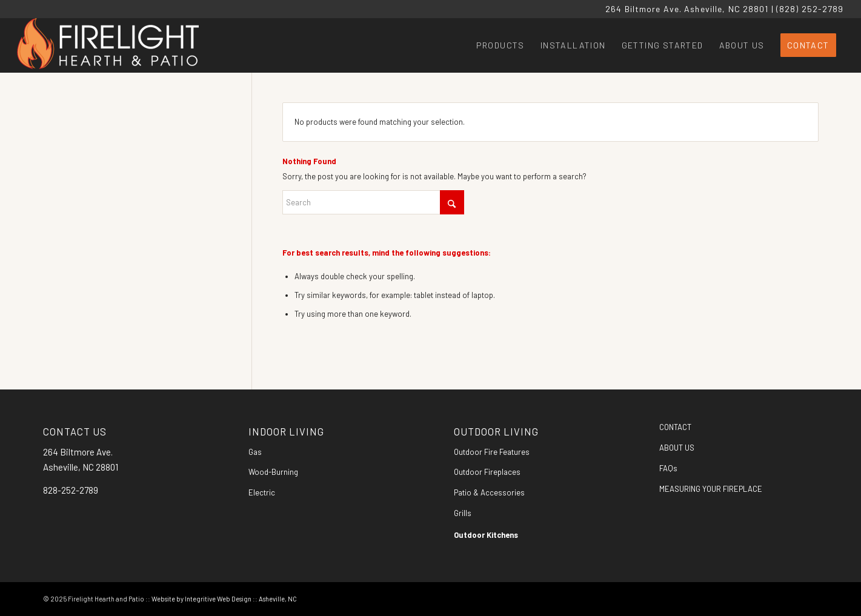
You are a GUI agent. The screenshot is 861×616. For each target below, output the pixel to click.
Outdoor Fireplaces (487, 472)
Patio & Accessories (489, 492)
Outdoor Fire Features (492, 452)
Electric (262, 492)
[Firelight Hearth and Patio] (108, 45)
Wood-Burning (273, 472)
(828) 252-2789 (810, 9)
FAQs (668, 468)
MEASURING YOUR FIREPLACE (711, 489)
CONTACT (675, 427)
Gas (255, 452)
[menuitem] (500, 45)
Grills (463, 513)
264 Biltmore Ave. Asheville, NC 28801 (687, 9)
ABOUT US (677, 448)
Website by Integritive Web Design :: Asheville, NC (224, 599)
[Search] (373, 202)
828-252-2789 (71, 490)
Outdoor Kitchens (486, 535)
